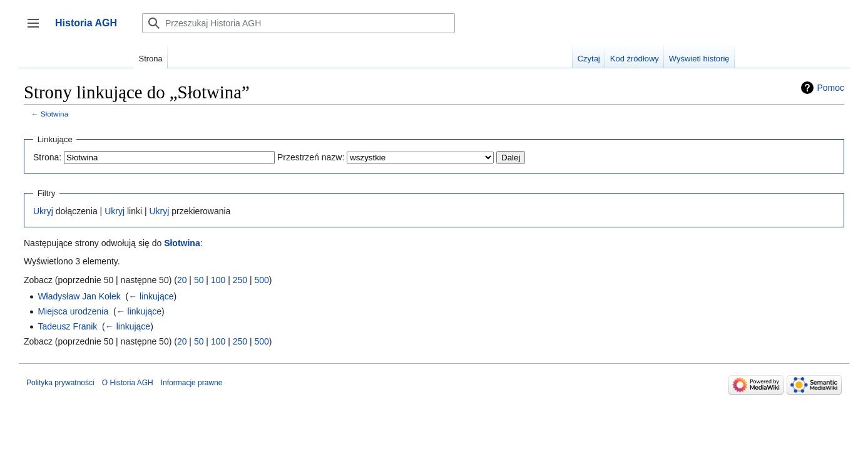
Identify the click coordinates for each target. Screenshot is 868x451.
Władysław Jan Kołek (79, 296)
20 (182, 280)
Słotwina (54, 114)
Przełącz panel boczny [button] (37, 29)
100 (218, 280)
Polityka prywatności (60, 383)
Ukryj (43, 211)
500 (261, 280)
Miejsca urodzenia (73, 311)
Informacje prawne (192, 383)
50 (199, 280)
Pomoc (830, 88)
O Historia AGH (128, 383)
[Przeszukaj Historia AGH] (299, 23)
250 (240, 280)
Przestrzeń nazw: (311, 157)
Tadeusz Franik (67, 326)
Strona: (47, 157)
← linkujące (151, 296)
